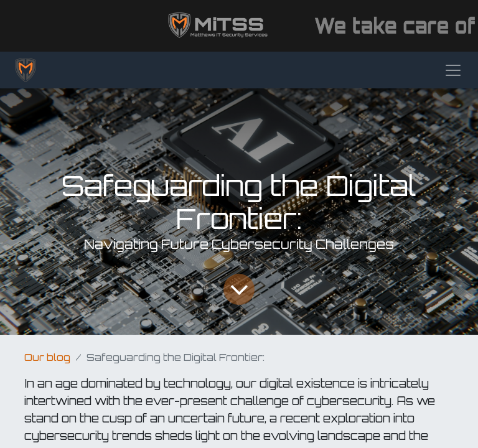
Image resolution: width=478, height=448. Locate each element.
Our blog (47, 357)
